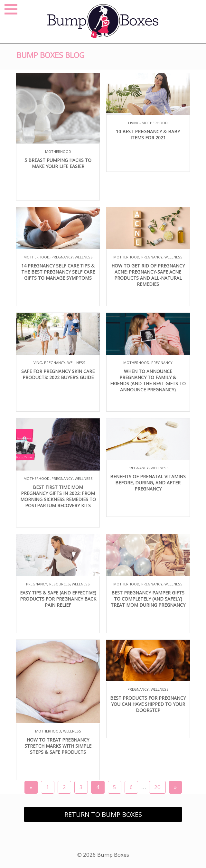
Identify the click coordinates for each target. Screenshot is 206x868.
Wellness (84, 257)
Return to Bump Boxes (103, 814)
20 (157, 787)
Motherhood (58, 151)
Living (134, 123)
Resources (60, 584)
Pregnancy (62, 257)
